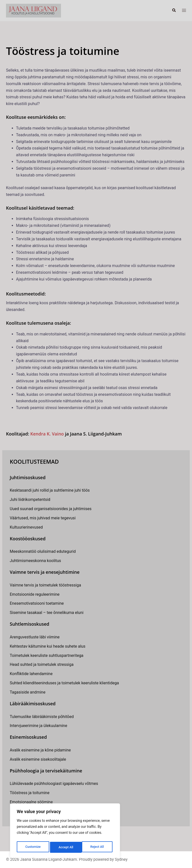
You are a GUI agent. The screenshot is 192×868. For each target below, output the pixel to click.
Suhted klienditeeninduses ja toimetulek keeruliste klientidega (64, 683)
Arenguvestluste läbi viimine (35, 637)
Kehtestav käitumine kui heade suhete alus (48, 646)
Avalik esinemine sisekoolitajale (38, 759)
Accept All (98, 847)
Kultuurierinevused (26, 527)
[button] (174, 10)
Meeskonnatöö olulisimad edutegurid (43, 551)
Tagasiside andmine (28, 692)
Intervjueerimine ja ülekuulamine (38, 726)
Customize (33, 847)
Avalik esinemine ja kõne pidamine (40, 750)
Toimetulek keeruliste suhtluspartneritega (47, 655)
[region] (65, 832)
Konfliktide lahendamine (31, 674)
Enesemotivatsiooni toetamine (37, 603)
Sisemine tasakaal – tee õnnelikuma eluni (47, 613)
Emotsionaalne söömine (31, 802)
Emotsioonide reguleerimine (35, 594)
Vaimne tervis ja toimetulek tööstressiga (45, 585)
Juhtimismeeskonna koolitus (35, 561)
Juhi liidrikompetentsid (30, 500)
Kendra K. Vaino (47, 434)
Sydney (121, 859)
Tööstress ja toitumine (30, 793)
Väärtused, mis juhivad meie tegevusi (43, 518)
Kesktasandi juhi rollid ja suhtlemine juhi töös (50, 490)
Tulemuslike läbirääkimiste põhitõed (42, 716)
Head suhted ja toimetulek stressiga (42, 664)
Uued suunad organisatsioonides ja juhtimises (51, 509)
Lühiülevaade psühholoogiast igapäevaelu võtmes (54, 784)
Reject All (65, 847)
